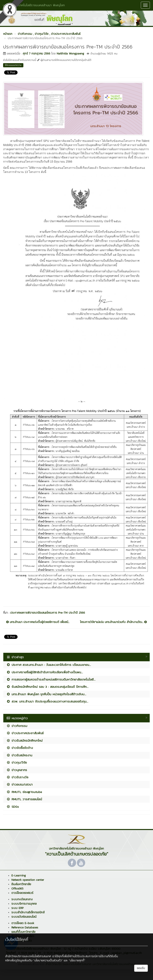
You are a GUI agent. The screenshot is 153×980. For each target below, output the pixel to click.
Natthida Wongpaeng (70, 54)
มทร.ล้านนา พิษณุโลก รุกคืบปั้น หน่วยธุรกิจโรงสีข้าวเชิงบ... (46, 694)
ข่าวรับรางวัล (17, 777)
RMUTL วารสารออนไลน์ (24, 799)
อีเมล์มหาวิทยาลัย (21, 884)
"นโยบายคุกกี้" (77, 960)
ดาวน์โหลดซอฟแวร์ (22, 893)
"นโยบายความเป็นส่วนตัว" (48, 960)
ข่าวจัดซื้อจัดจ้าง (20, 748)
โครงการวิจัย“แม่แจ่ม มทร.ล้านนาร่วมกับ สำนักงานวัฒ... (113, 622)
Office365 (17, 889)
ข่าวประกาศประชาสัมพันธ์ (25, 733)
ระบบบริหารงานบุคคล (24, 904)
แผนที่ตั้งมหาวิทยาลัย (23, 932)
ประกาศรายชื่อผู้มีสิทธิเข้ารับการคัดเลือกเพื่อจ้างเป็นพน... (45, 672)
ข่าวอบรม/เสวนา (20, 784)
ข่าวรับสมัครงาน (19, 755)
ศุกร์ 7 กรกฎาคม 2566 (36, 54)
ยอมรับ (141, 968)
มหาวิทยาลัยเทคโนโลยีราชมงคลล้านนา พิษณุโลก (34, 5)
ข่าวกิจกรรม (17, 726)
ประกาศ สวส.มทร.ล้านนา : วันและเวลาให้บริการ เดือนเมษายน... (49, 665)
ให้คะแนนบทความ (13, 65)
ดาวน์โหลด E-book (23, 923)
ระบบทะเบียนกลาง (22, 899)
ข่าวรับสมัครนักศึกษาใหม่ (25, 740)
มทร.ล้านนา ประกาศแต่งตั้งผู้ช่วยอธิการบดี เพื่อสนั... (38, 622)
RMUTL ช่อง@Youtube (24, 792)
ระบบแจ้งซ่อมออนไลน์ (24, 917)
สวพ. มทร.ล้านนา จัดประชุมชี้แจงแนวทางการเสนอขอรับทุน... (47, 701)
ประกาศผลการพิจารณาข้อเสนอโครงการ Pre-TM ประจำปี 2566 (48, 613)
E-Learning (19, 876)
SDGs (13, 807)
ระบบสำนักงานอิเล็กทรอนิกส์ (28, 912)
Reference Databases (25, 927)
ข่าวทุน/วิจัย (17, 762)
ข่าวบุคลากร (17, 770)
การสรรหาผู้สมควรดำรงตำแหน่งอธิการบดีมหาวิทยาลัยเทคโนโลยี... (51, 679)
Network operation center (28, 880)
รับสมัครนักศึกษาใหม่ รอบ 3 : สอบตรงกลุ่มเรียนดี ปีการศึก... (47, 687)
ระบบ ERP (17, 908)
